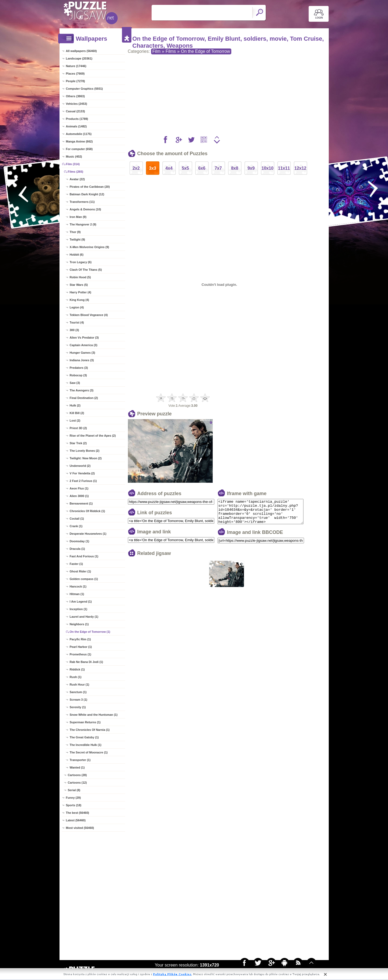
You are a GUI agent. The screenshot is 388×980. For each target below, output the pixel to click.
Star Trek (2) (78, 443)
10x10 (268, 168)
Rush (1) (76, 677)
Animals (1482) (76, 126)
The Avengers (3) (82, 390)
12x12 (300, 168)
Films (171, 51)
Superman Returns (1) (85, 722)
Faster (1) (76, 564)
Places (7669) (75, 74)
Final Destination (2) (84, 398)
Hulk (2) (75, 405)
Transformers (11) (82, 202)
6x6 (202, 168)
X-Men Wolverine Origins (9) (90, 247)
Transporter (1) (80, 760)
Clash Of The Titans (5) (86, 270)
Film (156, 51)
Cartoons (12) (77, 783)
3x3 (153, 168)
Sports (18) (74, 805)
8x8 (235, 168)
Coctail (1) (77, 519)
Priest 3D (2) (78, 428)
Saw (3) (75, 383)
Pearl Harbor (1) (81, 647)
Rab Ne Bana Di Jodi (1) (86, 662)
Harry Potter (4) (81, 292)
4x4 (169, 168)
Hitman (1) (77, 594)
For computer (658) (79, 149)
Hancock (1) (78, 586)
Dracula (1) (77, 549)
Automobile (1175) (79, 134)
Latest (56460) (76, 820)
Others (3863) (75, 96)
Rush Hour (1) (80, 684)
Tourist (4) (77, 322)
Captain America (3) (84, 345)
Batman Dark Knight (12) (87, 194)
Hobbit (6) (77, 255)
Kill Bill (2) (77, 413)
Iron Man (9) (78, 217)
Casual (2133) (76, 111)
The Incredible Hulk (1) (86, 745)
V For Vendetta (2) (82, 473)
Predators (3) (79, 368)
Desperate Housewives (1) (88, 534)
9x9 (251, 168)
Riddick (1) (77, 669)
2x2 (136, 168)
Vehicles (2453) (77, 104)
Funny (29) (74, 798)
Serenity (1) (78, 707)
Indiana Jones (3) (82, 360)
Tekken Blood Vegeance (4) (89, 315)
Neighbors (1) (79, 624)
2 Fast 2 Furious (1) (83, 481)
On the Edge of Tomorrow (205, 51)
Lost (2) (75, 421)
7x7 (218, 168)
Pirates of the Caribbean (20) (90, 187)
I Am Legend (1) (81, 602)
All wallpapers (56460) (81, 51)
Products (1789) (77, 119)
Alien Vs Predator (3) (84, 338)
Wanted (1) (77, 767)
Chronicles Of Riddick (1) (87, 511)
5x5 (185, 168)
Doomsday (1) (80, 541)
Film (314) (73, 164)
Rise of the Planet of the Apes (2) (93, 436)
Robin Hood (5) (80, 277)
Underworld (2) (80, 466)
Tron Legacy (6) (81, 262)
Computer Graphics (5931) (85, 89)
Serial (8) (74, 790)
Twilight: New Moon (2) (86, 458)
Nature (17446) (76, 66)
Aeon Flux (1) (79, 488)
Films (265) (76, 172)
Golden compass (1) (84, 579)
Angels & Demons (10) (85, 209)
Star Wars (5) (79, 285)
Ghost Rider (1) (80, 571)
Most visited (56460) (80, 828)
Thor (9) (75, 232)
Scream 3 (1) (78, 700)
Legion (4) (77, 307)
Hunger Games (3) (83, 353)
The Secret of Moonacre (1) (89, 752)
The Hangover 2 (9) (83, 224)
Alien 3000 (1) (79, 496)
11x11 (284, 168)
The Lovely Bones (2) (85, 451)
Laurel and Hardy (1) (84, 617)
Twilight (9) (77, 239)
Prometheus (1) (81, 654)
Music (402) (74, 157)
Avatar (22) (77, 179)
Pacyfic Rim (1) (80, 639)
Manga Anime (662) (79, 141)
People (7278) (76, 81)
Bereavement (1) (81, 503)
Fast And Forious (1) (84, 556)
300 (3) (74, 330)
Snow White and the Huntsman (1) (94, 715)
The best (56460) (78, 813)
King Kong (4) (79, 300)
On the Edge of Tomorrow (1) (90, 632)
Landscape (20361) (79, 58)
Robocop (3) (78, 375)
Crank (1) (76, 526)
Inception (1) (78, 609)
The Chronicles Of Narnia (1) (90, 730)
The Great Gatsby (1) (84, 737)
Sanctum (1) (78, 692)
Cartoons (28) (77, 775)
